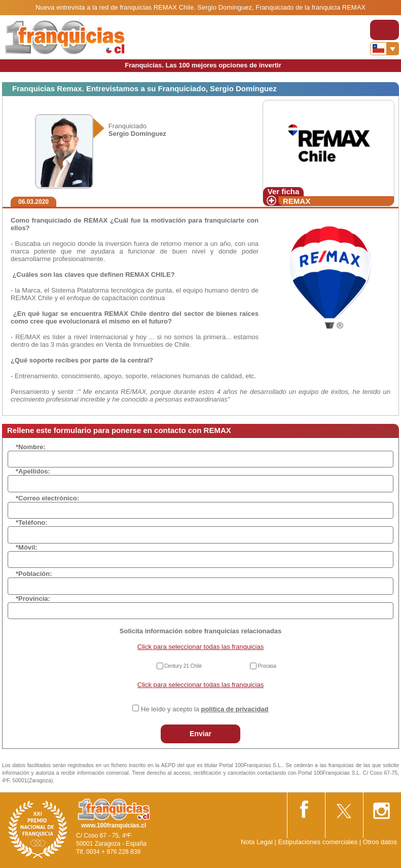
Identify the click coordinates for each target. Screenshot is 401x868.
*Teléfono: (32, 522)
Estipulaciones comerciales (318, 842)
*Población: (34, 574)
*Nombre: (31, 447)
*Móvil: (27, 547)
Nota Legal (257, 842)
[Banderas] (385, 49)
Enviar (200, 734)
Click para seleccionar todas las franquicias (200, 647)
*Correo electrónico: (47, 498)
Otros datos (380, 842)
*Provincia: (33, 599)
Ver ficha (284, 191)
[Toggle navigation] (385, 30)
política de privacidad (235, 709)
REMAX (297, 201)
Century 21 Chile (183, 666)
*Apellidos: (33, 471)
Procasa (267, 666)
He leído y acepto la (205, 709)
